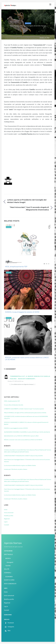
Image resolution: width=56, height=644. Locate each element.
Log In (6, 522)
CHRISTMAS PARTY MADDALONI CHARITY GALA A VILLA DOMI (23, 456)
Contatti (7, 525)
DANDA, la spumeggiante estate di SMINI (22, 312)
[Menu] (50, 4)
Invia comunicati (9, 513)
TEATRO (8, 566)
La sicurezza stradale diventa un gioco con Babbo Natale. (20, 465)
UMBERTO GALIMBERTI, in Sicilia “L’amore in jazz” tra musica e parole (24, 409)
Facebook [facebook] (9, 623)
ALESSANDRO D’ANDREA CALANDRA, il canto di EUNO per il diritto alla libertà (27, 432)
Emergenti (10, 562)
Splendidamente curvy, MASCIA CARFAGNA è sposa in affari (21, 436)
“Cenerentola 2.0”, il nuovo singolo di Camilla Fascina (28, 26)
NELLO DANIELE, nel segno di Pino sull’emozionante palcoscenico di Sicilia (25, 413)
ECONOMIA (9, 577)
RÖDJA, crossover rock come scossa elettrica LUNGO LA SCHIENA (27, 358)
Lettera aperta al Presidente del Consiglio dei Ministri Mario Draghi (27, 201)
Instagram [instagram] (9, 627)
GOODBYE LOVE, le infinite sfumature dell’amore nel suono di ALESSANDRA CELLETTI (26, 417)
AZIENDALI (8, 573)
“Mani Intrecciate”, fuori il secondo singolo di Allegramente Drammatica (29, 208)
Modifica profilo (9, 516)
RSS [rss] (7, 631)
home (6, 509)
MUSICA (28, 23)
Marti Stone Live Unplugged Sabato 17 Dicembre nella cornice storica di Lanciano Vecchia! (27, 460)
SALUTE (7, 569)
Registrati (7, 519)
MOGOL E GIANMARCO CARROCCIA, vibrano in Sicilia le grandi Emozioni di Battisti (26, 423)
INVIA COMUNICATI (10, 584)
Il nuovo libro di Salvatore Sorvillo (14, 405)
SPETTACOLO (8, 555)
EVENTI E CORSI (9, 580)
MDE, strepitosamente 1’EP (16, 267)
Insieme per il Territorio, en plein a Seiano (16, 469)
